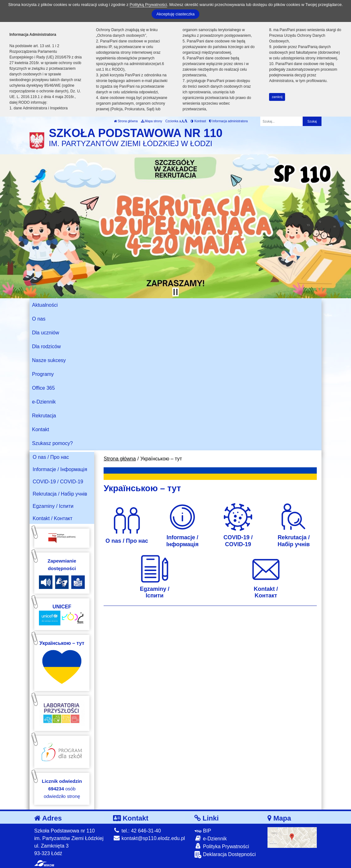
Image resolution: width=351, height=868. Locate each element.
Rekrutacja (44, 416)
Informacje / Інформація (60, 469)
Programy (43, 374)
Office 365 (43, 388)
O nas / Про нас (51, 457)
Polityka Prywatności (222, 846)
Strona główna (126, 121)
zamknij (277, 97)
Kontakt (40, 429)
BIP (203, 831)
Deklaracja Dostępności (225, 855)
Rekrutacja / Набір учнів (60, 494)
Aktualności (45, 305)
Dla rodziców (46, 346)
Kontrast (198, 121)
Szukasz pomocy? (52, 443)
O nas (39, 319)
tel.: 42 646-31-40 (137, 831)
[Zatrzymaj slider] (175, 292)
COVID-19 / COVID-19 (58, 482)
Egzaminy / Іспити (53, 506)
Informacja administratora (228, 121)
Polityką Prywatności (148, 5)
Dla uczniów (46, 333)
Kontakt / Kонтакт (53, 518)
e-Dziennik (44, 402)
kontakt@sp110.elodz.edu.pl (149, 838)
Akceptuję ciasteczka (175, 14)
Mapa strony (152, 121)
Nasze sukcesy (49, 360)
